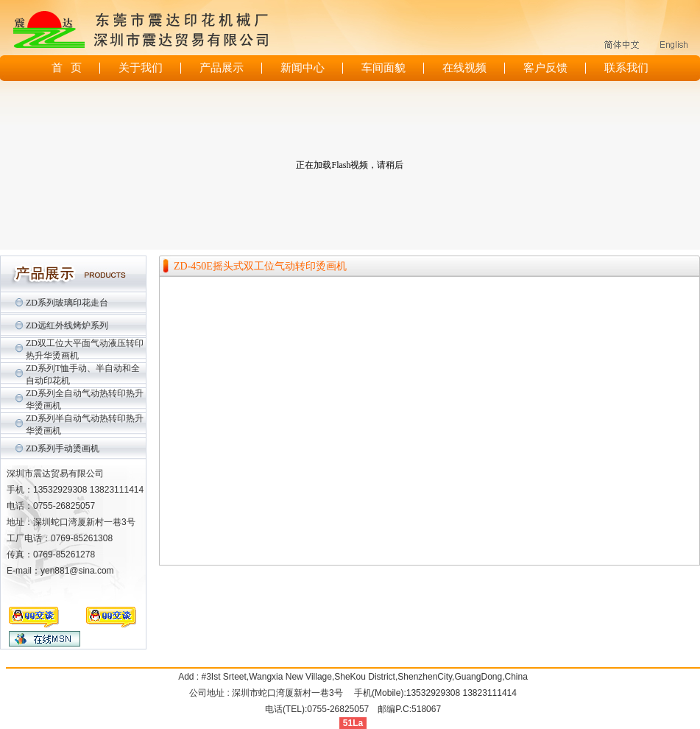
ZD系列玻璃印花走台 (67, 303)
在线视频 (464, 68)
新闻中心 (303, 68)
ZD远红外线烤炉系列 (67, 325)
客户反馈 (545, 68)
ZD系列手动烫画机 (63, 448)
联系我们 (626, 68)
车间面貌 (383, 68)
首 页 (67, 68)
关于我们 (141, 68)
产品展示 (222, 68)
